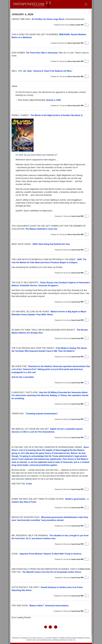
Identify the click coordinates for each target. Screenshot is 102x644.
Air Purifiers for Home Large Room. (48, 19)
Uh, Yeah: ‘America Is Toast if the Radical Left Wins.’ (48, 71)
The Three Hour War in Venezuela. (42, 53)
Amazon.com (71, 640)
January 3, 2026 (53, 100)
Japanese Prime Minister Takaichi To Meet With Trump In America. (50, 554)
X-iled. (29, 484)
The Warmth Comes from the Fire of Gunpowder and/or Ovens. (52, 572)
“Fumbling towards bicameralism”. (42, 414)
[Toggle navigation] (86, 4)
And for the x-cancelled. (23, 377)
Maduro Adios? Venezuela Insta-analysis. (49, 606)
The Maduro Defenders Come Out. (41, 229)
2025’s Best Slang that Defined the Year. (51, 244)
